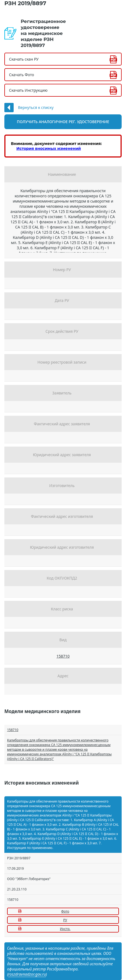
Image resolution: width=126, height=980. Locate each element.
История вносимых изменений (49, 149)
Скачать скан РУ (24, 59)
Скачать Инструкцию (28, 90)
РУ (65, 920)
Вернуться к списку (36, 107)
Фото (65, 911)
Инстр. (65, 929)
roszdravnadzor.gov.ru (27, 974)
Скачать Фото (22, 75)
